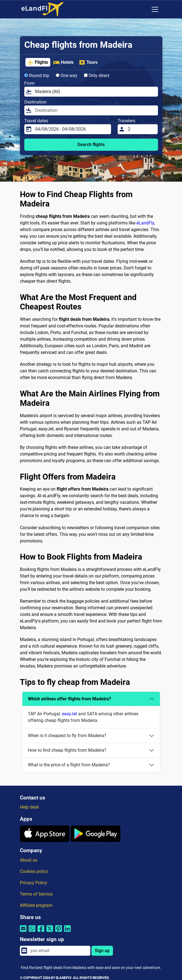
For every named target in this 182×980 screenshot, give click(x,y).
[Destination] (95, 110)
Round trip (37, 76)
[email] (59, 951)
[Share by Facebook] (41, 932)
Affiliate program (36, 905)
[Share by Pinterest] (59, 932)
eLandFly (145, 223)
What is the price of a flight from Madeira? (69, 765)
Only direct (97, 76)
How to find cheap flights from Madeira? (67, 750)
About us (29, 860)
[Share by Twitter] (50, 932)
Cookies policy (34, 871)
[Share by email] (23, 932)
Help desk (29, 807)
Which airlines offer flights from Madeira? (69, 699)
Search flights (91, 145)
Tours (88, 62)
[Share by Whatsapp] (32, 932)
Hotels (63, 62)
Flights (38, 62)
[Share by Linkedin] (67, 932)
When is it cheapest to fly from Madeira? (67, 736)
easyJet (69, 714)
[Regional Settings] (143, 9)
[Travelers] (141, 129)
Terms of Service (36, 894)
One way (67, 76)
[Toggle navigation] (155, 9)
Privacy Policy (34, 883)
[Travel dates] (72, 129)
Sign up (102, 951)
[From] (95, 92)
